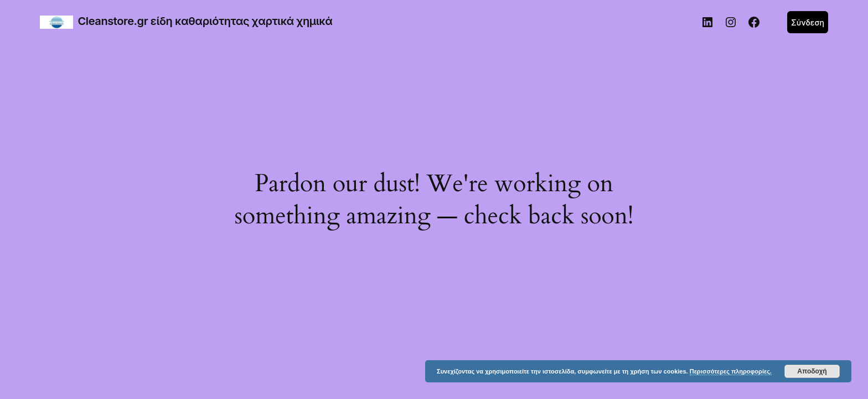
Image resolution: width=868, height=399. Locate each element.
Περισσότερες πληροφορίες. (731, 371)
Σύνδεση (808, 22)
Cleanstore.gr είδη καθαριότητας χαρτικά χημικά (205, 21)
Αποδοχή (812, 371)
